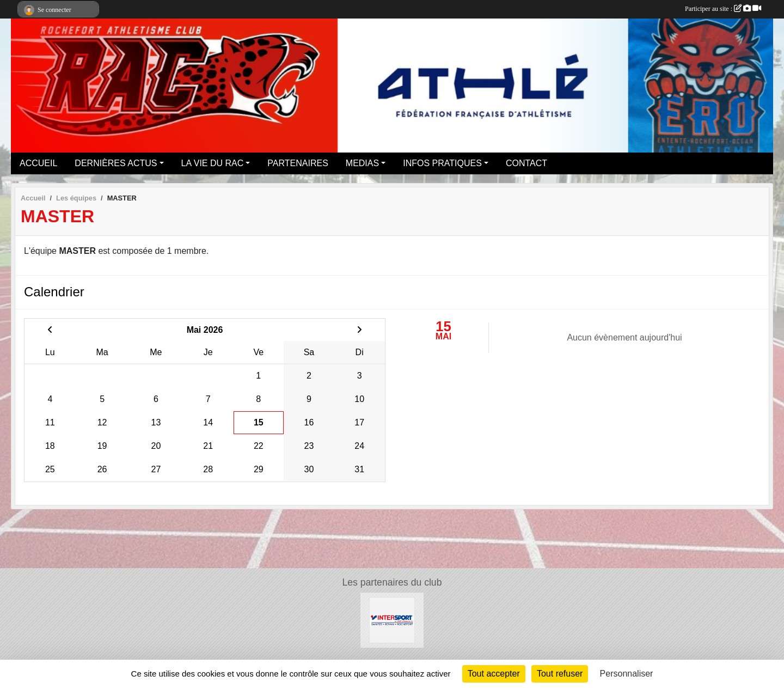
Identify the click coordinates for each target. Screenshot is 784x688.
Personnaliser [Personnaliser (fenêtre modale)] (627, 674)
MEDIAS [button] (362, 163)
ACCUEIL (38, 163)
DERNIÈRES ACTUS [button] (116, 163)
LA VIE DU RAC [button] (213, 163)
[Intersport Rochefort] (392, 620)
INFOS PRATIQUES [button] (442, 163)
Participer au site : (723, 9)
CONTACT (526, 163)
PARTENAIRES (298, 163)
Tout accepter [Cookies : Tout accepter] (494, 674)
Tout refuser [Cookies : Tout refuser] (560, 674)
